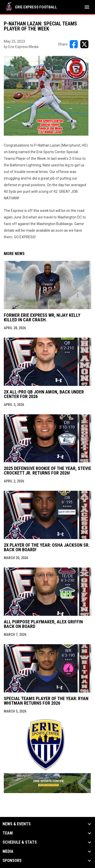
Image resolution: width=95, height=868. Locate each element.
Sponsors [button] (12, 861)
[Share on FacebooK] (74, 44)
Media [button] (8, 851)
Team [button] (8, 833)
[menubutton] (87, 7)
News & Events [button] (17, 824)
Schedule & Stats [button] (20, 842)
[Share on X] (84, 44)
